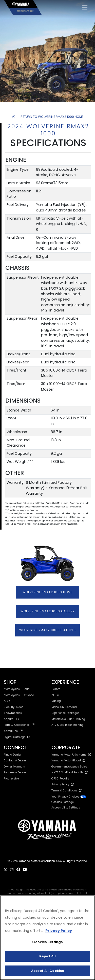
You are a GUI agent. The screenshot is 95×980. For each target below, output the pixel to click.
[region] (48, 938)
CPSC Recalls (60, 779)
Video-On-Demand (64, 707)
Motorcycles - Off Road (19, 695)
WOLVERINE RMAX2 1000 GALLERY (48, 611)
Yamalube (13, 731)
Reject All (47, 956)
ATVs (7, 701)
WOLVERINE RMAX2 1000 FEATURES (48, 630)
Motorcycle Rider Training (68, 719)
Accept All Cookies (48, 971)
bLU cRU (57, 695)
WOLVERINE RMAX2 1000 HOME (48, 592)
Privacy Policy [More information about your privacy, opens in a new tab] (59, 931)
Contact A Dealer (15, 761)
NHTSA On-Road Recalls (70, 772)
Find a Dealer (13, 755)
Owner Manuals (14, 767)
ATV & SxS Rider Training (68, 725)
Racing (56, 701)
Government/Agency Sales (69, 767)
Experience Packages (65, 713)
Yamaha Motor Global (69, 761)
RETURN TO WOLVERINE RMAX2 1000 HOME (48, 117)
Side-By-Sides (14, 707)
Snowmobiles (13, 713)
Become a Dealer (15, 772)
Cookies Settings (63, 802)
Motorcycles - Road (17, 689)
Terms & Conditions (66, 791)
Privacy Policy (63, 784)
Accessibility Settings (66, 808)
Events (56, 689)
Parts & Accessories (19, 725)
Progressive (11, 779)
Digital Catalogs (17, 737)
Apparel (11, 719)
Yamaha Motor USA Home (71, 755)
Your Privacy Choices (69, 797)
